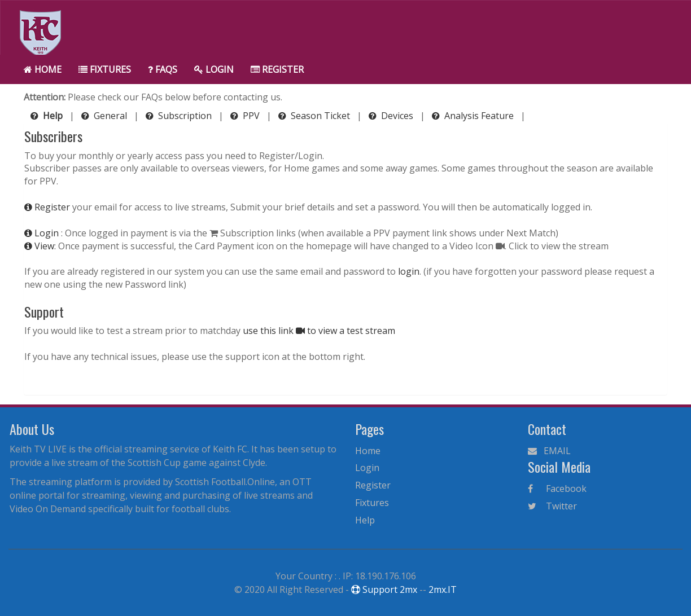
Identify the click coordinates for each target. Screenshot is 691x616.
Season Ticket (315, 116)
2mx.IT (443, 589)
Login (214, 69)
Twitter (552, 506)
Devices (392, 116)
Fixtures (105, 69)
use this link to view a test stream (319, 331)
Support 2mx (384, 589)
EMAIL (549, 451)
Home (43, 69)
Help (365, 520)
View (39, 246)
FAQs (163, 69)
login (409, 271)
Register (277, 69)
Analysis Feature (474, 116)
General (105, 116)
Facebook (557, 489)
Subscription (180, 116)
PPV (246, 116)
